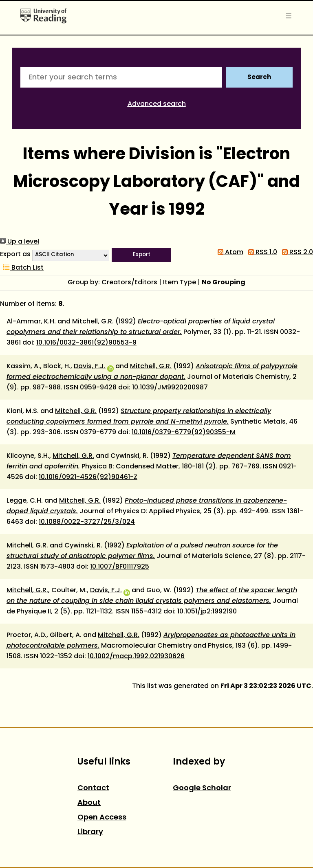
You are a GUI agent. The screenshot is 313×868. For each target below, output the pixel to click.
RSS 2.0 (296, 253)
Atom (229, 253)
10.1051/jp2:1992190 (207, 612)
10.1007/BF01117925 (120, 567)
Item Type (180, 283)
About (89, 803)
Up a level (20, 242)
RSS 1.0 (261, 253)
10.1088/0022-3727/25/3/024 (87, 522)
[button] (141, 255)
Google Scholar (202, 788)
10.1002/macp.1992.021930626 (136, 657)
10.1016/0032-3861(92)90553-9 (86, 343)
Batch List (22, 268)
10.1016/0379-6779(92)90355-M (184, 433)
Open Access (102, 818)
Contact (93, 788)
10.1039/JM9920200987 (170, 388)
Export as (15, 255)
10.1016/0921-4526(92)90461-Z (88, 477)
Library (90, 832)
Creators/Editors (129, 283)
